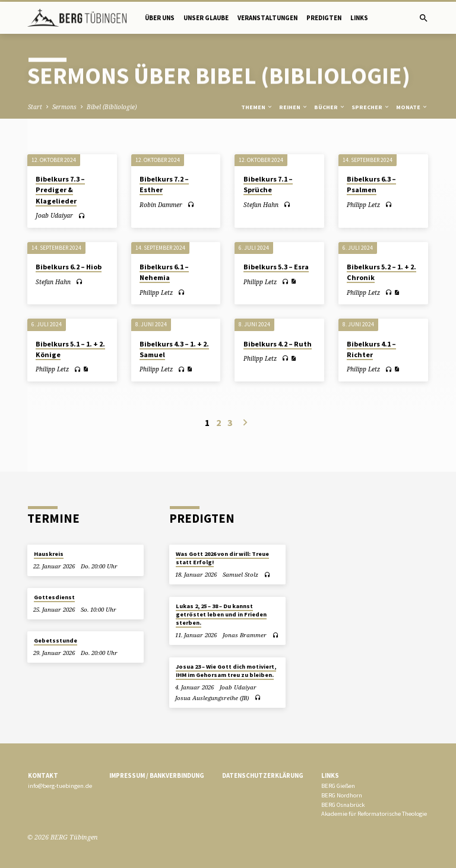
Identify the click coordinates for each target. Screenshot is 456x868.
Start (35, 107)
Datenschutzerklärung (263, 775)
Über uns (160, 18)
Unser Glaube (206, 18)
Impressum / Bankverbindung (157, 775)
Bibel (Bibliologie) (112, 107)
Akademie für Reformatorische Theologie (374, 814)
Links (359, 18)
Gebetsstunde (56, 640)
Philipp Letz (363, 205)
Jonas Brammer (245, 635)
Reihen (294, 107)
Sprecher (371, 107)
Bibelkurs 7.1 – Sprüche (268, 184)
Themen (257, 107)
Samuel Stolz (240, 575)
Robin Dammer (161, 205)
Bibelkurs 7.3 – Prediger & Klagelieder (60, 190)
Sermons (64, 107)
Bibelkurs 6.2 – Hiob (69, 267)
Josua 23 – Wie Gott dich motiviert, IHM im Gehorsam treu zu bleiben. (226, 671)
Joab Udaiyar (54, 215)
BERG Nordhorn (342, 795)
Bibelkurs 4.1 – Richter (371, 349)
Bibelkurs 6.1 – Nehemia (164, 272)
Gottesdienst (54, 597)
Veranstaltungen (267, 18)
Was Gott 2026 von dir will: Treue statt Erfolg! (222, 558)
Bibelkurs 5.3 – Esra (276, 267)
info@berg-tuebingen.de (60, 786)
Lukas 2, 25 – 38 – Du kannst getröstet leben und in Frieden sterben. (221, 615)
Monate (412, 107)
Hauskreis (49, 554)
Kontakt (43, 775)
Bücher (330, 107)
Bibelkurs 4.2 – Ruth (278, 344)
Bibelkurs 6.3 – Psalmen (371, 184)
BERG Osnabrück (343, 805)
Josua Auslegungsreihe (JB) (212, 698)
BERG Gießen (338, 786)
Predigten (324, 18)
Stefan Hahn (261, 205)
